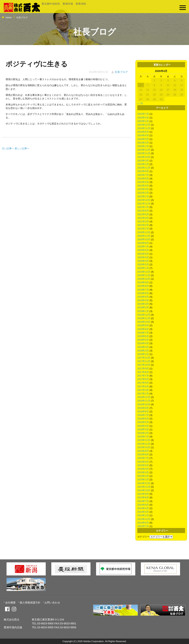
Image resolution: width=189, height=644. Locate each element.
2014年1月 (143, 515)
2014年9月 (143, 494)
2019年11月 (144, 275)
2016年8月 (143, 411)
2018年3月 (143, 347)
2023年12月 (144, 150)
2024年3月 (143, 139)
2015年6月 (143, 462)
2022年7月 (143, 175)
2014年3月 (143, 512)
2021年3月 (143, 221)
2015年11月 (144, 444)
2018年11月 (144, 318)
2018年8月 (143, 329)
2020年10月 (144, 239)
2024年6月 (143, 132)
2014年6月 (143, 505)
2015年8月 (143, 454)
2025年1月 (143, 121)
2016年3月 (143, 429)
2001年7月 (143, 526)
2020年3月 (143, 261)
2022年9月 (143, 171)
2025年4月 (143, 118)
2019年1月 (143, 311)
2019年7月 (143, 290)
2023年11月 (144, 153)
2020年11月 (144, 236)
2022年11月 (144, 168)
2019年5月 (143, 297)
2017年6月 (143, 379)
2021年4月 (143, 218)
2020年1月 (143, 268)
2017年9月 (143, 369)
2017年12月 (144, 358)
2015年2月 (143, 476)
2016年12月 (144, 397)
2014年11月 (144, 487)
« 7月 (140, 103)
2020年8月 (143, 243)
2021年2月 (143, 225)
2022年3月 (143, 189)
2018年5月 (143, 340)
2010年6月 (143, 523)
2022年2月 (143, 193)
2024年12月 (144, 125)
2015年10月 (144, 447)
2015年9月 (143, 451)
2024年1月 (143, 146)
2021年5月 (143, 214)
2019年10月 (144, 279)
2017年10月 (144, 365)
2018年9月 (143, 325)
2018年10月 (144, 322)
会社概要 (10, 603)
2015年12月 (144, 440)
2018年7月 (143, 333)
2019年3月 (143, 304)
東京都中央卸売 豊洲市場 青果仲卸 (64, 4)
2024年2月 (143, 143)
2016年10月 (144, 404)
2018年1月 (143, 354)
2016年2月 (143, 433)
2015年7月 (143, 458)
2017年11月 (144, 361)
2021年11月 (144, 204)
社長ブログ (121, 72)
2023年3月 (143, 161)
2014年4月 (143, 508)
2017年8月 (143, 372)
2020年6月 (143, 250)
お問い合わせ (52, 603)
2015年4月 (143, 469)
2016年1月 (143, 437)
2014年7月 (143, 501)
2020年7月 (143, 247)
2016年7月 (143, 415)
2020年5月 (143, 254)
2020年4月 (143, 257)
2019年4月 (143, 300)
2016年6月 (143, 419)
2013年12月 (144, 519)
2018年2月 (143, 351)
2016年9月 (143, 408)
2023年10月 (144, 157)
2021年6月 (143, 211)
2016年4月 (143, 426)
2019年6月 (143, 293)
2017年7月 (143, 376)
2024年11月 (144, 128)
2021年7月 (143, 207)
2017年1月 (143, 394)
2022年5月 (143, 182)
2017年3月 (143, 390)
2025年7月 (143, 114)
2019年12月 (144, 272)
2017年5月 (143, 383)
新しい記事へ (22, 148)
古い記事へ (8, 148)
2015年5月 (143, 465)
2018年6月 (143, 336)
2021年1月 (143, 229)
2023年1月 (143, 164)
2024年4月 (143, 135)
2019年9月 (143, 282)
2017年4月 (143, 386)
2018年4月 (143, 343)
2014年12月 (144, 483)
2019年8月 (143, 286)
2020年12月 (144, 232)
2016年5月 (143, 422)
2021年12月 (144, 200)
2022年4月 (143, 186)
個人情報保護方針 (30, 603)
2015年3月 (143, 472)
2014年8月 (143, 497)
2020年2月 (143, 264)
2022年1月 (143, 196)
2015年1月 (143, 479)
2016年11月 (144, 401)
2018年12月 (144, 315)
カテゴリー (143, 537)
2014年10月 (144, 490)
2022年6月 (143, 179)
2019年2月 (143, 307)
